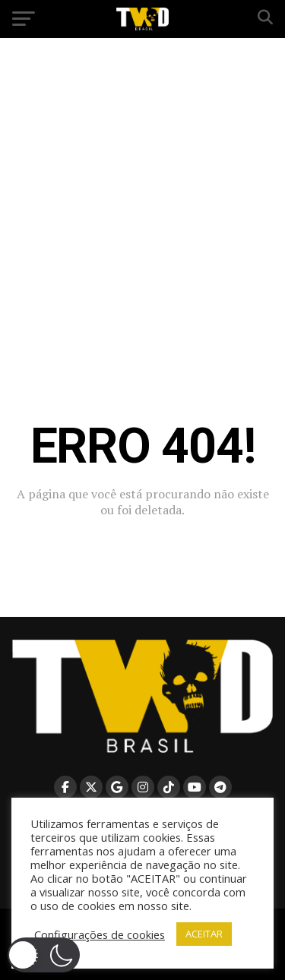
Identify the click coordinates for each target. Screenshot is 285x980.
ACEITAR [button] (204, 934)
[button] (44, 955)
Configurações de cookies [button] (100, 934)
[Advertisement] (142, 192)
